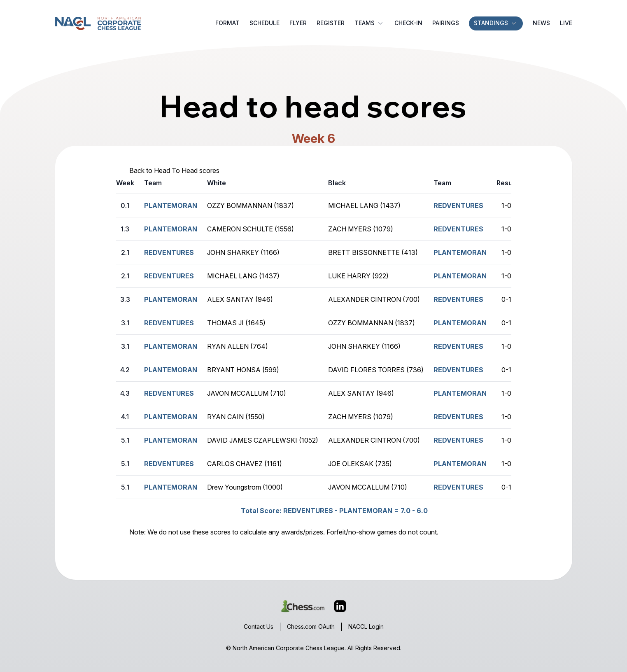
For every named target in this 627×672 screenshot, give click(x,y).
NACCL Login (366, 626)
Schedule (265, 23)
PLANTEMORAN (460, 252)
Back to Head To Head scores (174, 170)
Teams (369, 23)
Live (566, 23)
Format (227, 23)
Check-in (408, 23)
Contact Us (259, 626)
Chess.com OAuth (311, 626)
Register (331, 23)
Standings (496, 23)
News (541, 23)
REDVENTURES (458, 205)
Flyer (298, 23)
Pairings (446, 23)
